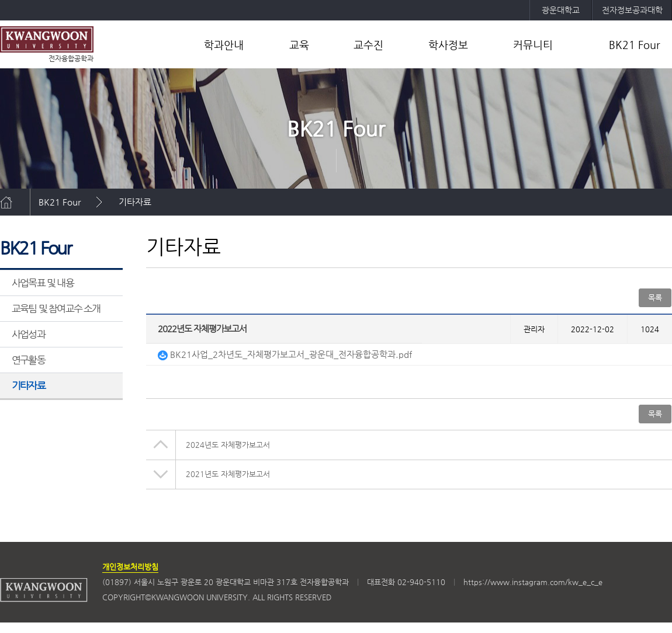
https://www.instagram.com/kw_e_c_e (533, 582)
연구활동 (28, 360)
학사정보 (448, 45)
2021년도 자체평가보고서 (228, 474)
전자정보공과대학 (632, 10)
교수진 (368, 45)
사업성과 (28, 334)
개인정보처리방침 (130, 567)
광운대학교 (561, 10)
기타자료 (135, 202)
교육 (299, 45)
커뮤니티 (533, 45)
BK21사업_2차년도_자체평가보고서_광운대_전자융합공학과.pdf (285, 354)
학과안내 (224, 45)
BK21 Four (635, 45)
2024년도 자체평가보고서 (228, 445)
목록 (655, 298)
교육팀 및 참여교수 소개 (56, 308)
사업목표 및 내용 (43, 283)
